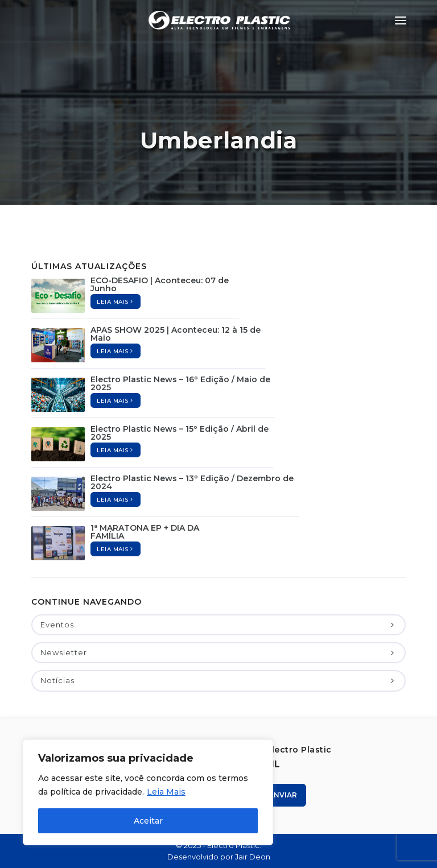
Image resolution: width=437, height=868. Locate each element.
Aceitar (148, 821)
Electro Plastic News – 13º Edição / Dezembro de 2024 (192, 482)
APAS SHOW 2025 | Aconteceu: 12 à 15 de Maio (176, 334)
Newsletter (218, 652)
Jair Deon (253, 857)
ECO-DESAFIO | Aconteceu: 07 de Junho (160, 284)
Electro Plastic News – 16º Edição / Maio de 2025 (180, 383)
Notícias (218, 680)
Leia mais (116, 302)
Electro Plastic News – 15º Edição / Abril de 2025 (180, 433)
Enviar (279, 795)
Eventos (218, 625)
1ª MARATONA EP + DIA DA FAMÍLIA (145, 532)
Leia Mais (166, 792)
